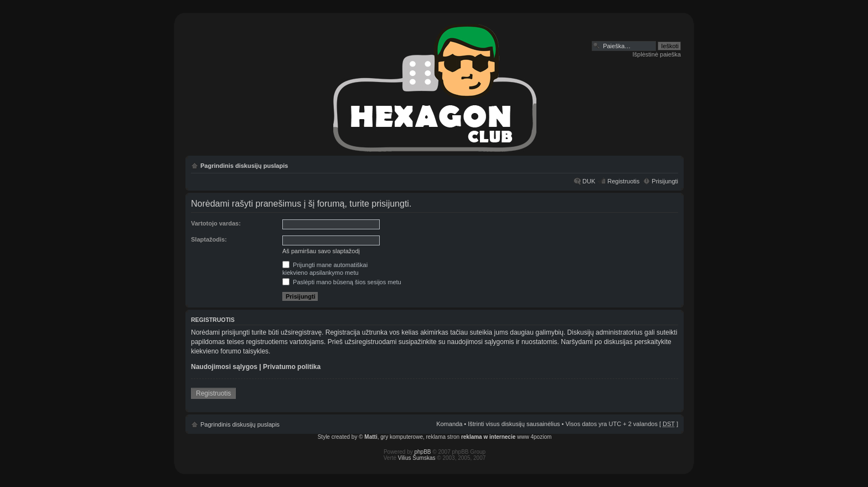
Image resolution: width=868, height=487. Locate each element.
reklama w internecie (488, 437)
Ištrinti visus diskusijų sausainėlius (514, 424)
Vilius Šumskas (417, 458)
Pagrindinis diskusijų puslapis (244, 166)
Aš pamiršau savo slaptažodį (321, 251)
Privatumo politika (292, 367)
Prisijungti (665, 181)
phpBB (423, 452)
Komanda (449, 424)
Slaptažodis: (209, 239)
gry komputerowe (402, 437)
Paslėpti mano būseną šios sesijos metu (342, 282)
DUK (589, 181)
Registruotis (623, 181)
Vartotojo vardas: (216, 223)
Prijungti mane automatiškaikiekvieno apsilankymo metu (325, 269)
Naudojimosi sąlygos (224, 367)
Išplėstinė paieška (657, 54)
